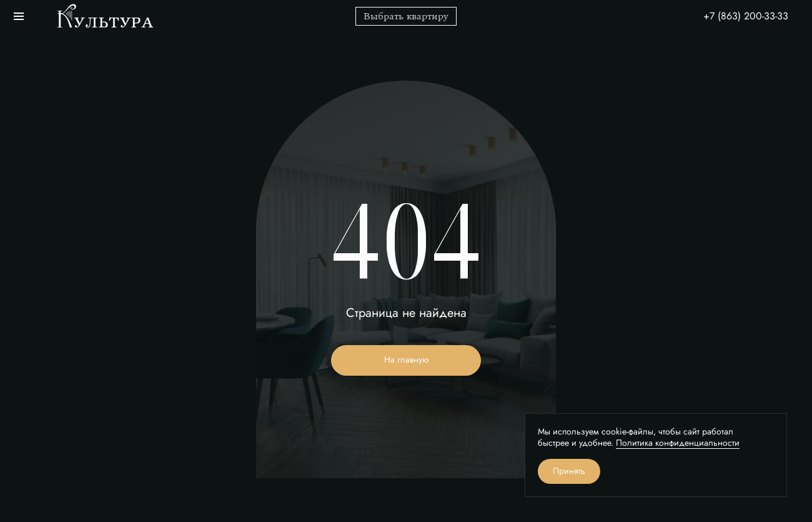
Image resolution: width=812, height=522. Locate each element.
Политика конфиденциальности (678, 443)
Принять (569, 471)
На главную (406, 360)
